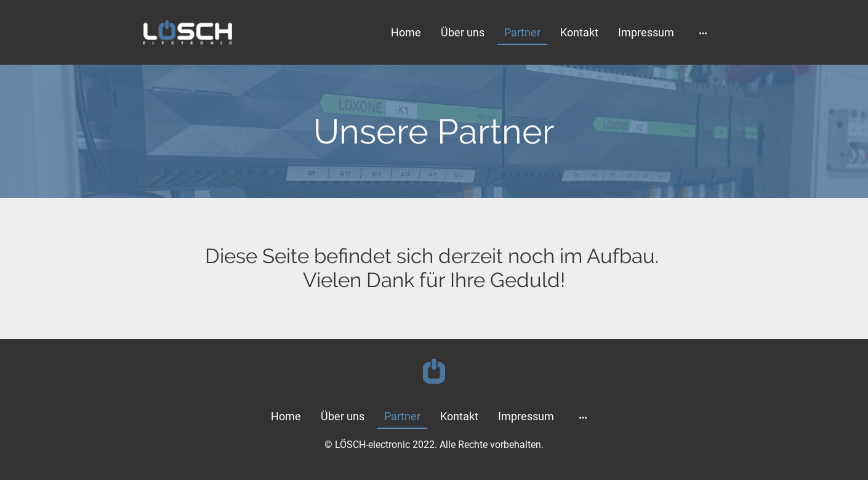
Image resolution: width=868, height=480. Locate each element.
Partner (522, 32)
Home (406, 32)
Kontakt (579, 32)
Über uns (463, 32)
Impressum (646, 32)
